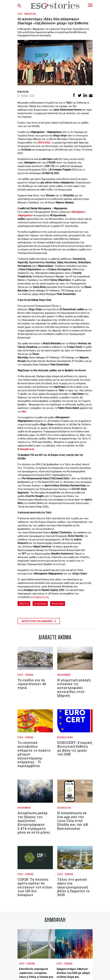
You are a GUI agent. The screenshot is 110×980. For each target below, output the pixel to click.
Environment (64, 675)
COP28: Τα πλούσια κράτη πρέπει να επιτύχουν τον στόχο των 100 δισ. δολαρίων (35, 887)
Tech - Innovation (27, 14)
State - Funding (26, 675)
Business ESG (64, 808)
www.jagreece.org (39, 597)
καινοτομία (58, 604)
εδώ (24, 412)
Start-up (25, 604)
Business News (65, 737)
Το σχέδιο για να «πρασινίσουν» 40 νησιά (32, 684)
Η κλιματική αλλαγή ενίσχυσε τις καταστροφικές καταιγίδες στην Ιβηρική (74, 688)
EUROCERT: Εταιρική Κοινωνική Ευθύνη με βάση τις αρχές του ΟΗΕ (75, 748)
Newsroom (23, 92)
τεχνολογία (41, 604)
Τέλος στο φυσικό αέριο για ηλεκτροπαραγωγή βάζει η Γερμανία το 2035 (73, 887)
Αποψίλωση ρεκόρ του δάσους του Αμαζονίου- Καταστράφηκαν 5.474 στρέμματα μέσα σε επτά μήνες (34, 823)
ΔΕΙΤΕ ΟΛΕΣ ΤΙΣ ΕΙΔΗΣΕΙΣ (39, 621)
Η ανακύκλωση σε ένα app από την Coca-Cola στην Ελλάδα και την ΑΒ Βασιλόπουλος (73, 821)
